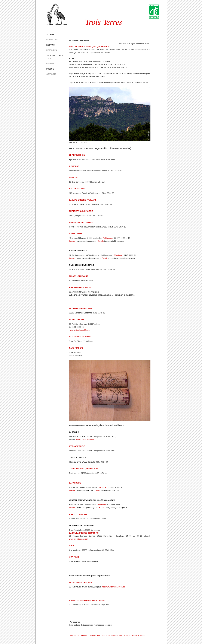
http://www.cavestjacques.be (113, 587)
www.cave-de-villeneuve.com (88, 258)
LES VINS (51, 45)
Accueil (73, 636)
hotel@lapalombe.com (110, 490)
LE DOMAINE (52, 40)
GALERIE (50, 64)
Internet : (73, 241)
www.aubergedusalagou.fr (87, 508)
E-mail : (101, 241)
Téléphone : (108, 238)
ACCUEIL (50, 35)
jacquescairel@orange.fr (114, 241)
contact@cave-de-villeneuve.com (121, 258)
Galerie (127, 636)
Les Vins (92, 636)
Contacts (142, 636)
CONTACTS (51, 74)
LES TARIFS (52, 50)
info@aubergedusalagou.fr (116, 508)
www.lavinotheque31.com (80, 330)
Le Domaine (82, 636)
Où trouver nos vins (114, 636)
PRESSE (50, 69)
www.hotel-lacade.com (85, 440)
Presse (134, 636)
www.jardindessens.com (86, 241)
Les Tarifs (101, 636)
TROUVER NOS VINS (55, 57)
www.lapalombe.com (85, 490)
